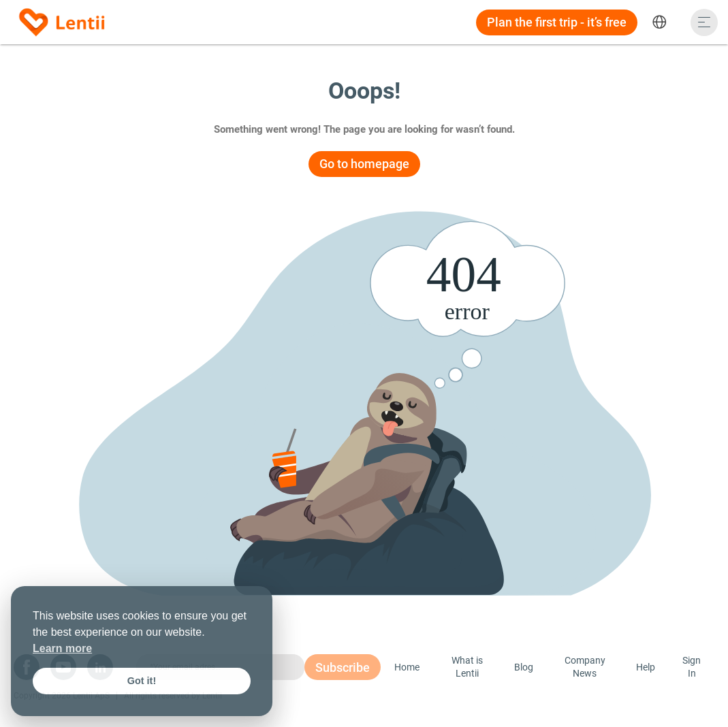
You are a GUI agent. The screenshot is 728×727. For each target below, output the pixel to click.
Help (646, 667)
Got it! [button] (142, 681)
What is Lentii (467, 667)
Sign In (692, 667)
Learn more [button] (62, 648)
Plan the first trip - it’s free (557, 22)
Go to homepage (364, 164)
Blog (524, 667)
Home (407, 667)
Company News (585, 667)
